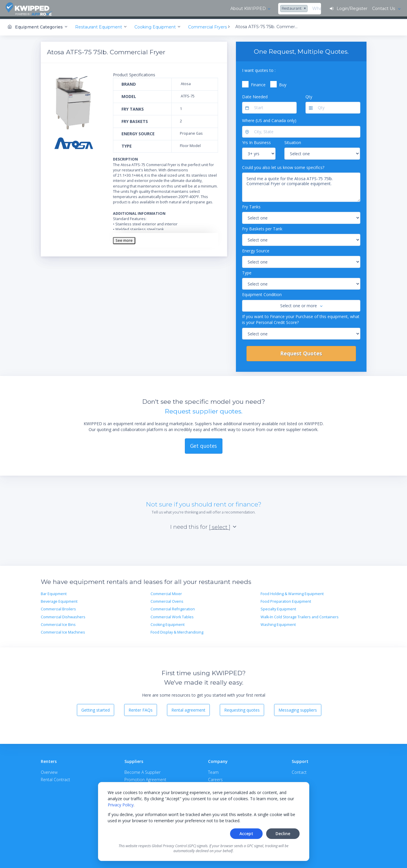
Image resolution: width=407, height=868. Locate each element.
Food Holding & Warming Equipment (292, 592)
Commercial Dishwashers (63, 615)
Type (247, 271)
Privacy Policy (121, 805)
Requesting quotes (242, 708)
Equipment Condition (262, 293)
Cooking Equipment (168, 623)
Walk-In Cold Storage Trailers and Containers (300, 615)
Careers (215, 777)
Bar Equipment (54, 592)
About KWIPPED (91, 9)
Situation (293, 141)
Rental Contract (55, 777)
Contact (299, 770)
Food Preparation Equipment (286, 599)
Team (213, 770)
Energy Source (256, 249)
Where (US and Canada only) (269, 119)
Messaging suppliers (298, 708)
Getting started (96, 708)
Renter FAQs (141, 708)
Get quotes (203, 444)
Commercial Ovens (167, 599)
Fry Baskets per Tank (262, 227)
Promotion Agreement (145, 777)
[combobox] (137, 9)
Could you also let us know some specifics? (283, 165)
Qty (309, 95)
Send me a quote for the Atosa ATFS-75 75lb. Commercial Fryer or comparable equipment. (301, 185)
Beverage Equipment (59, 599)
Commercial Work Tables (172, 615)
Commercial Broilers (58, 607)
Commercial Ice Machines (63, 630)
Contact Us (384, 9)
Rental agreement (188, 708)
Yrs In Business (256, 141)
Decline (283, 834)
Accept (246, 834)
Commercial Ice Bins (58, 623)
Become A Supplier (142, 770)
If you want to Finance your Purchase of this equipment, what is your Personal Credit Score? (301, 318)
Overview (49, 770)
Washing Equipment (278, 623)
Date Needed (255, 95)
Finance (258, 83)
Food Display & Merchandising (177, 630)
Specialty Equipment (278, 607)
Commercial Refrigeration (173, 607)
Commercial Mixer (166, 592)
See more (124, 238)
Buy (283, 83)
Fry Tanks (251, 205)
